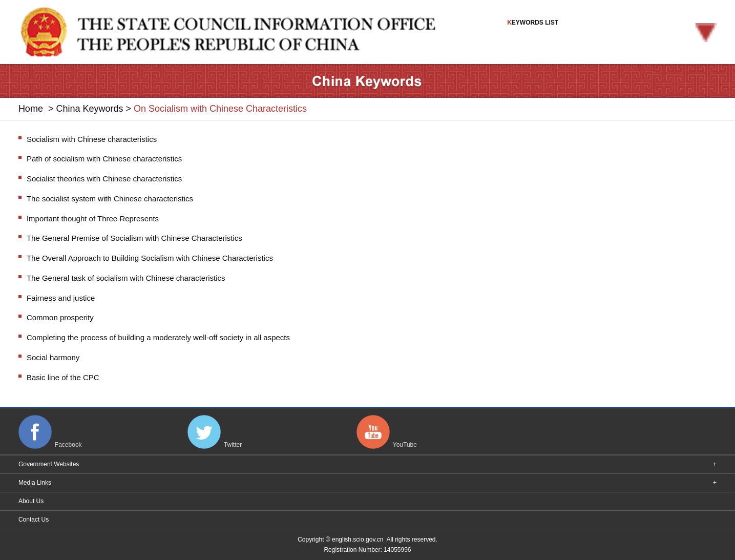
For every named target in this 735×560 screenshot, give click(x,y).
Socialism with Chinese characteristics (92, 139)
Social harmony (53, 357)
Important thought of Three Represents (93, 219)
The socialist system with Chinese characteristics (110, 199)
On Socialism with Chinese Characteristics (220, 109)
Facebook (68, 445)
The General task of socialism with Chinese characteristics (126, 278)
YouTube (405, 445)
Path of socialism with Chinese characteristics (104, 159)
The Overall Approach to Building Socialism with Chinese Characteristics (150, 258)
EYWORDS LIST (612, 30)
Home (31, 109)
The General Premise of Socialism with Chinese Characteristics (134, 238)
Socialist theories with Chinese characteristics (104, 179)
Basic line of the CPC (63, 377)
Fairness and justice (61, 298)
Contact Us (34, 520)
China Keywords (89, 109)
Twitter (233, 445)
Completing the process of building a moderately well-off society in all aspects (158, 337)
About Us (31, 501)
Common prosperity (60, 317)
